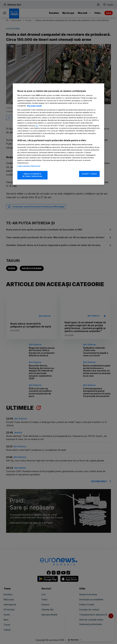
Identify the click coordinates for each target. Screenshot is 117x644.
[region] (58, 134)
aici (37, 125)
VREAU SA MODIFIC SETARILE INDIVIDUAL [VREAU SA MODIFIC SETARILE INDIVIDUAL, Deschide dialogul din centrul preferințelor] (33, 175)
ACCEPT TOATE (89, 174)
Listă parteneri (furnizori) (29, 166)
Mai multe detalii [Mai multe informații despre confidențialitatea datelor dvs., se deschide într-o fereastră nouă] (34, 106)
